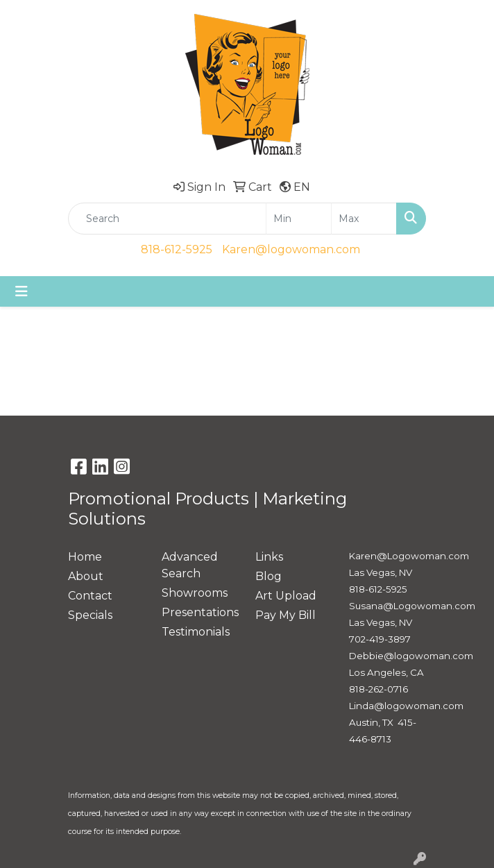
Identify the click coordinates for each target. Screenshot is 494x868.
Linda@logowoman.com (406, 706)
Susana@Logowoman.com (412, 606)
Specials (90, 615)
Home (85, 557)
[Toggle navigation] (22, 291)
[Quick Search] (167, 219)
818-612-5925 (177, 249)
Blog (269, 576)
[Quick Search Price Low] (299, 219)
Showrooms (195, 593)
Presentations (200, 612)
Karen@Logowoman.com (409, 556)
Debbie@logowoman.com (411, 656)
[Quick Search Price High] (364, 219)
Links (269, 557)
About (86, 576)
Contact (90, 596)
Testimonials (196, 632)
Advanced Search (190, 565)
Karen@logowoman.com (291, 249)
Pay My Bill (286, 615)
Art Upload (286, 596)
